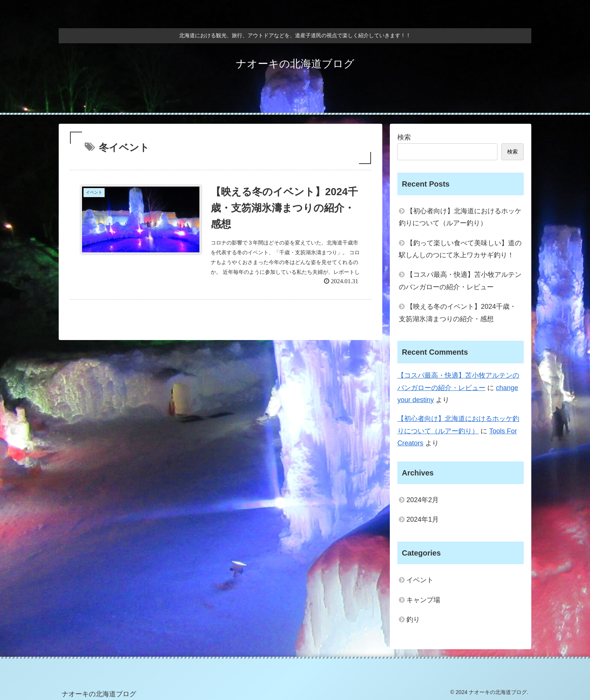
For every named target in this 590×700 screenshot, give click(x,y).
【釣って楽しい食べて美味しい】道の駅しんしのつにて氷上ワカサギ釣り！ (460, 249)
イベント (420, 580)
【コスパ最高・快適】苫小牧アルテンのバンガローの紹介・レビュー (460, 281)
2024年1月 (423, 519)
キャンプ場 (423, 600)
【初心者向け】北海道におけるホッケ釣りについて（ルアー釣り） (460, 217)
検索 (404, 137)
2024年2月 (423, 500)
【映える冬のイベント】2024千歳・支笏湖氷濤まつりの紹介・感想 (458, 313)
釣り (413, 620)
